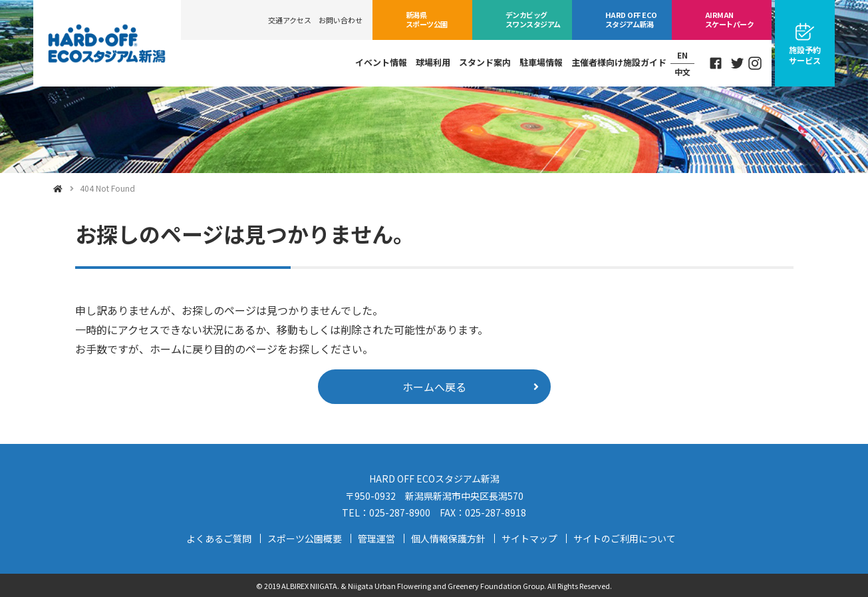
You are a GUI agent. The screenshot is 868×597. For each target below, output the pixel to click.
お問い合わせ (341, 20)
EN (682, 55)
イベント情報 (381, 62)
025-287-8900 (400, 512)
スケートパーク (729, 19)
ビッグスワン (533, 19)
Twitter (738, 63)
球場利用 (433, 62)
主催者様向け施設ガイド (619, 62)
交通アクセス (290, 20)
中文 (682, 72)
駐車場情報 (541, 62)
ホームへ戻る (434, 387)
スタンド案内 (485, 62)
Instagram (755, 63)
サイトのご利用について (625, 538)
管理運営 (376, 538)
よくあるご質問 (219, 538)
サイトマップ (529, 538)
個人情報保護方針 (448, 538)
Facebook (716, 63)
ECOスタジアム (631, 19)
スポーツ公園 (427, 19)
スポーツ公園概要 (305, 538)
